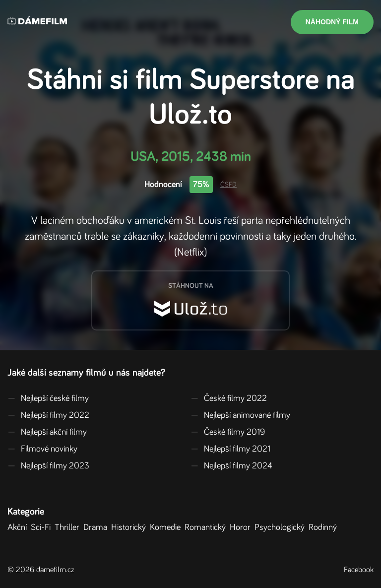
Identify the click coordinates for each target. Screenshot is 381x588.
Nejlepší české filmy (48, 398)
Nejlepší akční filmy (47, 432)
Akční (19, 527)
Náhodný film (332, 22)
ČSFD (228, 185)
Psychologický (282, 527)
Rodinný (325, 527)
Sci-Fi (43, 527)
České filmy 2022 (229, 398)
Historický (130, 527)
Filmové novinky (42, 449)
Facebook (359, 570)
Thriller (69, 527)
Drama (97, 527)
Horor (242, 527)
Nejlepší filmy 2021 (230, 449)
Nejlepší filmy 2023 (48, 466)
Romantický (207, 527)
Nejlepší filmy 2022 (48, 415)
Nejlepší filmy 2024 (231, 466)
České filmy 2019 (228, 432)
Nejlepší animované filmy (240, 415)
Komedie (167, 527)
